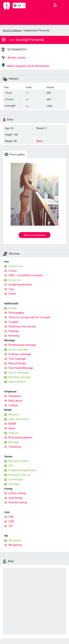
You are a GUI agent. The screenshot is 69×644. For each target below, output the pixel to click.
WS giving (14, 540)
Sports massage (18, 373)
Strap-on (14, 433)
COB (11, 521)
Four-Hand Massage (21, 368)
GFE (11, 466)
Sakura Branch (17, 382)
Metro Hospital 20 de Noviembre (25, 65)
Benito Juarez (14, 58)
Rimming (14, 336)
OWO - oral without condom (25, 275)
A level (13, 271)
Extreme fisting (18, 502)
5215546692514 (17, 50)
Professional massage (22, 345)
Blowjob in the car (20, 475)
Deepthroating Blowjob (22, 470)
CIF (10, 526)
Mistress (14, 414)
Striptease (15, 396)
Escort (13, 308)
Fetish (12, 294)
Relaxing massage (20, 377)
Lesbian (13, 405)
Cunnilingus (16, 479)
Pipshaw (14, 331)
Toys (11, 289)
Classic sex (16, 266)
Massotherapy (17, 363)
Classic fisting (17, 493)
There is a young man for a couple (29, 317)
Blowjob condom (19, 461)
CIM (11, 517)
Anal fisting (15, 498)
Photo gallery (15, 154)
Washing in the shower (22, 327)
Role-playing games (20, 437)
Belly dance (15, 401)
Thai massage (17, 359)
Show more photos (34, 235)
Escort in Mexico (12, 30)
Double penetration (20, 285)
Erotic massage (18, 350)
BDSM (12, 424)
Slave (12, 428)
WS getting (15, 545)
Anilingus (14, 484)
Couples (14, 322)
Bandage (14, 442)
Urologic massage (20, 354)
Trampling (15, 447)
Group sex (15, 280)
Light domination (19, 419)
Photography (16, 313)
